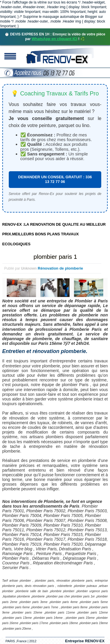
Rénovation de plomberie (60, 268)
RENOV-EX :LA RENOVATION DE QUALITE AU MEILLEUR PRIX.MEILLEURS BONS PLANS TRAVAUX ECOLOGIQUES (54, 234)
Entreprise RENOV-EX (85, 641)
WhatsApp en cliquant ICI (54, 39)
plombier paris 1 (55, 257)
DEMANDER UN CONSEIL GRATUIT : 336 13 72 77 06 (55, 179)
